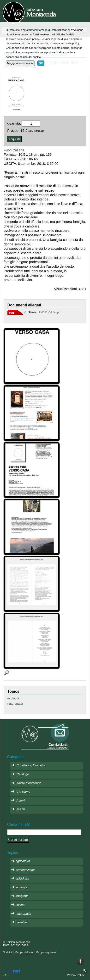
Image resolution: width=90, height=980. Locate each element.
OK (41, 63)
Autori (21, 800)
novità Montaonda (29, 783)
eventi (21, 809)
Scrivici (7, 952)
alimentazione (25, 870)
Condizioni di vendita (31, 765)
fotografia (22, 896)
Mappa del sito (24, 952)
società (21, 905)
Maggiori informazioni (20, 63)
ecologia (13, 698)
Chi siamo (24, 792)
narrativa (22, 922)
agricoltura (23, 861)
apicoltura (22, 878)
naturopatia (15, 704)
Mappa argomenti (47, 952)
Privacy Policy (76, 975)
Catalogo (23, 774)
